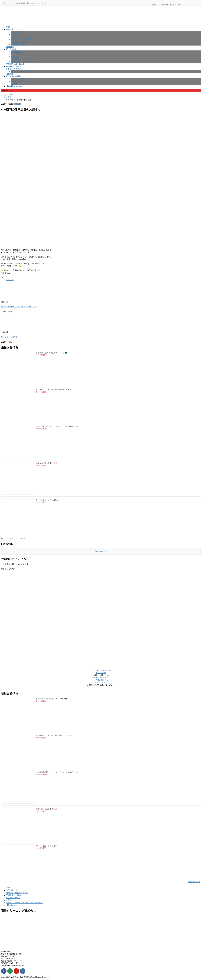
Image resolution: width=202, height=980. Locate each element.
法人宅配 (15, 59)
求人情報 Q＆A (13, 898)
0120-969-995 (101, 673)
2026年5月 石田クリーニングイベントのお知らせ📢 (57, 426)
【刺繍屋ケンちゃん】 (15, 905)
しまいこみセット (19, 34)
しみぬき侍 (16, 32)
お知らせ (17, 104)
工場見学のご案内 (14, 895)
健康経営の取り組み (20, 81)
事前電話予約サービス (101, 677)
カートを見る (17, 54)
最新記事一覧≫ (194, 882)
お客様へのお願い (19, 44)
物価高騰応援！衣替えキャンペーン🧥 (51, 353)
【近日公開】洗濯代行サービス (24, 62)
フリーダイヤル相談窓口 (101, 670)
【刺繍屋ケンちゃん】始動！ (23, 39)
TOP (8, 888)
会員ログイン (17, 52)
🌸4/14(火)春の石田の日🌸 (47, 463)
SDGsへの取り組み (19, 79)
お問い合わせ (12, 890)
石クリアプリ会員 (19, 42)
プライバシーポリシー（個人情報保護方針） (24, 903)
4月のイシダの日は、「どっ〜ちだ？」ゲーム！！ (19, 307)
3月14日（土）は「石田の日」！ (49, 500)
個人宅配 (15, 57)
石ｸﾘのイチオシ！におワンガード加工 (27, 37)
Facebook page (101, 551)
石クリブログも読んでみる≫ (13, 538)
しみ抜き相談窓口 (101, 680)
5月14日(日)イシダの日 (9, 337)
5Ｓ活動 (15, 84)
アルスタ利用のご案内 (21, 71)
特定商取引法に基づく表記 (17, 893)
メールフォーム (101, 682)
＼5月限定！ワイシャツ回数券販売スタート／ (54, 390)
